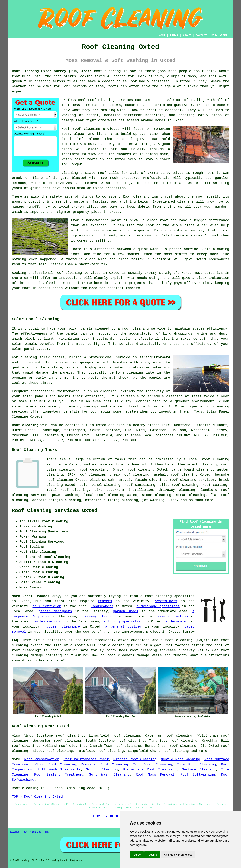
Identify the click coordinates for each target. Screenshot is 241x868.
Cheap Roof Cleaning (56, 764)
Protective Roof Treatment (150, 770)
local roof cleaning (104, 495)
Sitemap (15, 832)
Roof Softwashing (198, 775)
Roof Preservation (42, 759)
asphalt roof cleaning (176, 475)
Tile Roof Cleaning (197, 764)
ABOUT (187, 36)
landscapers (102, 606)
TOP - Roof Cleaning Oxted (37, 797)
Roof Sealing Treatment (59, 775)
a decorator (177, 622)
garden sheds (125, 611)
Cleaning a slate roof (84, 173)
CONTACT (201, 36)
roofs (113, 86)
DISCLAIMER (219, 36)
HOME (162, 36)
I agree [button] (137, 855)
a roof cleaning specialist (167, 596)
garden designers (55, 611)
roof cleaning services (111, 100)
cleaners (185, 202)
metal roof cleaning (68, 490)
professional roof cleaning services (64, 273)
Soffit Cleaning (102, 770)
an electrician (47, 606)
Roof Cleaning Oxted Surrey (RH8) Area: (52, 71)
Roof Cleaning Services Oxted (55, 511)
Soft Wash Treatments (59, 770)
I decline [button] (152, 855)
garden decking (47, 622)
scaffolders (166, 601)
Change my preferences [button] (178, 855)
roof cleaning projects (96, 129)
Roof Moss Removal (155, 775)
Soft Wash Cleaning (153, 764)
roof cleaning (179, 640)
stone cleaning (157, 495)
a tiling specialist (123, 622)
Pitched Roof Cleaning (135, 759)
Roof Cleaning (32, 832)
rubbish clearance (62, 627)
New (47, 832)
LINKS (174, 36)
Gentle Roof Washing (180, 759)
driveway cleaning (98, 616)
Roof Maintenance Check (86, 759)
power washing (66, 495)
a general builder (124, 627)
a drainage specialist (158, 606)
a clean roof (155, 220)
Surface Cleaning (199, 770)
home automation (172, 616)
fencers (105, 601)
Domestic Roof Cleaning (105, 764)
